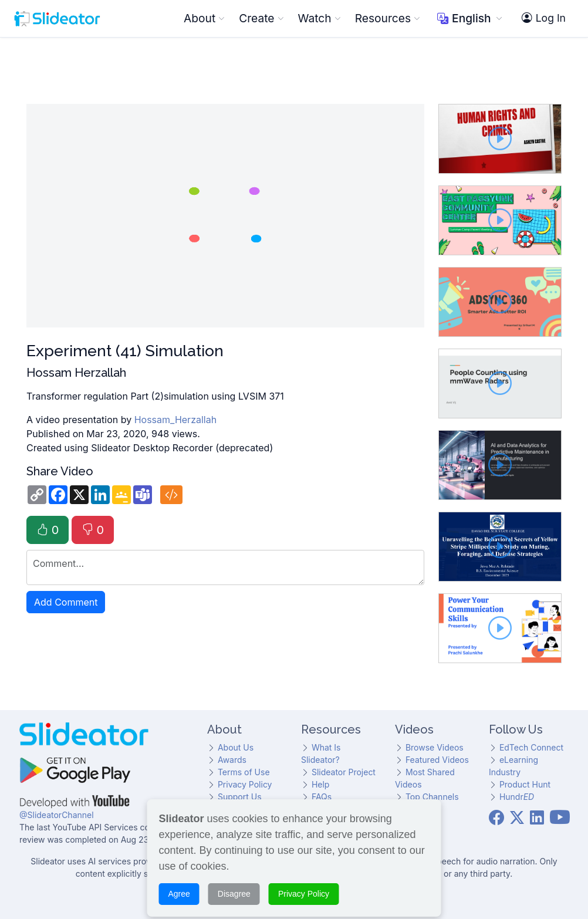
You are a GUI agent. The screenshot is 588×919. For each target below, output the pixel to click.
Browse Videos (435, 747)
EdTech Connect (531, 747)
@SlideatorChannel (57, 815)
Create (261, 18)
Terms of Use (244, 772)
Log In (544, 18)
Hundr (517, 797)
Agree (179, 884)
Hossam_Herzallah (175, 420)
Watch (320, 18)
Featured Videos (437, 760)
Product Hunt (525, 784)
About (204, 18)
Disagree (234, 884)
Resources (388, 18)
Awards (232, 760)
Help (321, 784)
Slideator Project (344, 772)
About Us (236, 747)
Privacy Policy (245, 784)
